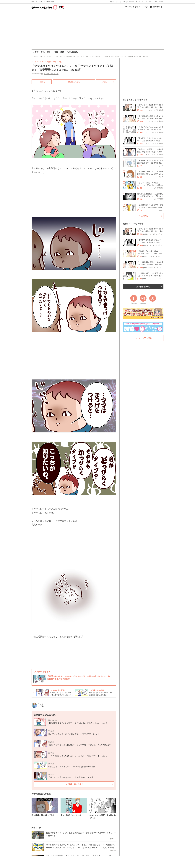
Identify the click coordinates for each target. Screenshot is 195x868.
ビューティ (131, 2)
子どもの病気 (72, 52)
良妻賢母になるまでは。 (54, 62)
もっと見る (143, 216)
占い (143, 2)
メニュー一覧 (159, 2)
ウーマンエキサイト (51, 74)
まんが (138, 2)
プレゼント (149, 2)
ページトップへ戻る (143, 338)
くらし (118, 2)
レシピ (123, 2)
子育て (112, 2)
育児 (43, 52)
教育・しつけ (52, 52)
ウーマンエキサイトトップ (136, 7)
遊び (62, 52)
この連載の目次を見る (74, 784)
